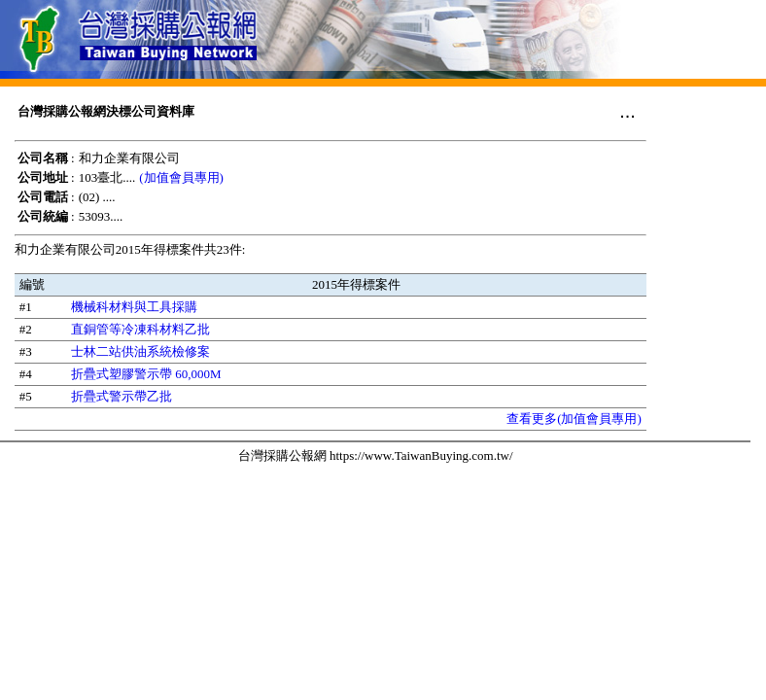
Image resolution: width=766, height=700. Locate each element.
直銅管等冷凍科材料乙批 (140, 329)
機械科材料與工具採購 (134, 307)
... (627, 111)
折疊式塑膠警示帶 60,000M (146, 374)
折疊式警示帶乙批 (122, 396)
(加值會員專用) (181, 177)
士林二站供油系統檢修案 (140, 351)
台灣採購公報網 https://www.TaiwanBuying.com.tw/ (376, 455)
